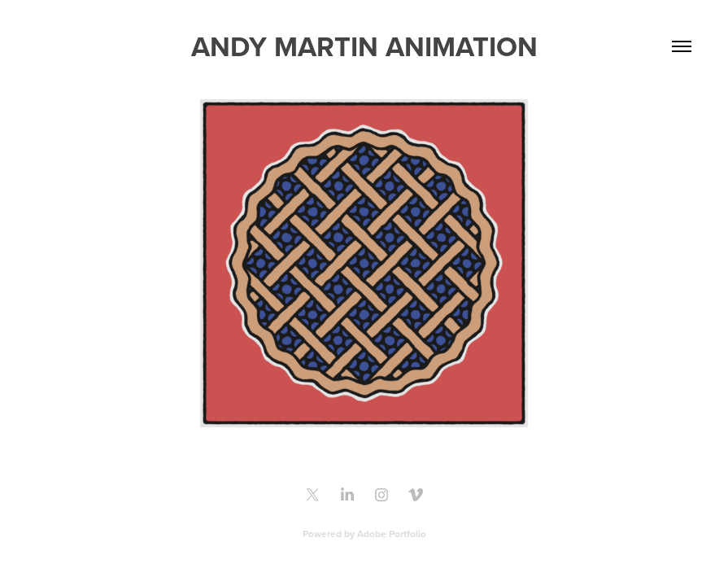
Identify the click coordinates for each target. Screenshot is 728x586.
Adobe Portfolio (392, 534)
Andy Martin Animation (364, 46)
